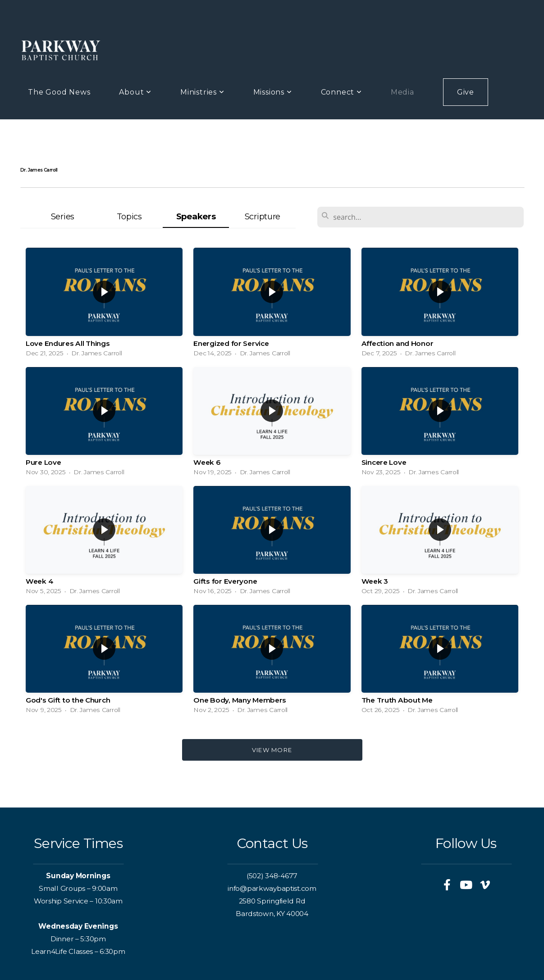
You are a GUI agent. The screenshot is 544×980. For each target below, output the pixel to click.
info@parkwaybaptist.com (272, 888)
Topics (129, 216)
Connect (341, 92)
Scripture (263, 216)
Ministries (202, 92)
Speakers (196, 216)
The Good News (59, 92)
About (135, 92)
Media (402, 92)
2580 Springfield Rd (272, 901)
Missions (273, 92)
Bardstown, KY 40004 (272, 914)
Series (63, 216)
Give (466, 92)
